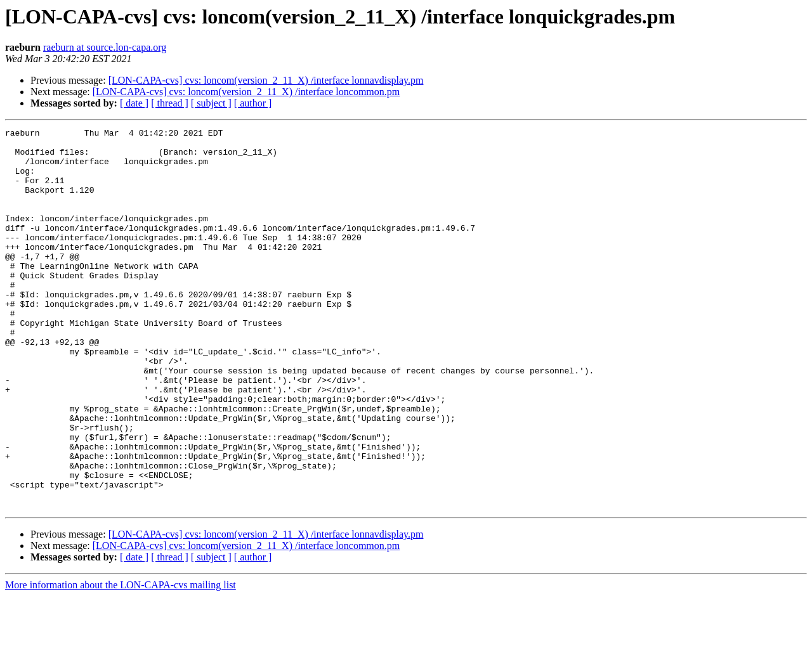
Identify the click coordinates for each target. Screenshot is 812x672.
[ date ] (134, 103)
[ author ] (253, 103)
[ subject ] (211, 103)
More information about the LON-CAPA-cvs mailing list (121, 661)
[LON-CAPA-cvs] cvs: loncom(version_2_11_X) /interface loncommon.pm (246, 92)
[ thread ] (170, 103)
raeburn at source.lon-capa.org (105, 47)
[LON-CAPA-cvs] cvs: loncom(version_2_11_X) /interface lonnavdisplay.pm (266, 80)
